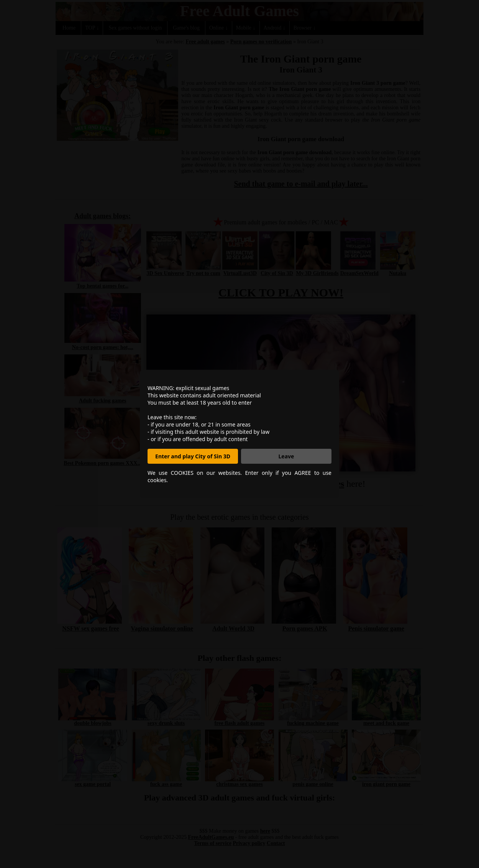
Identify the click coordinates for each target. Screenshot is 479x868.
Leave (286, 456)
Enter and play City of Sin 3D (193, 456)
